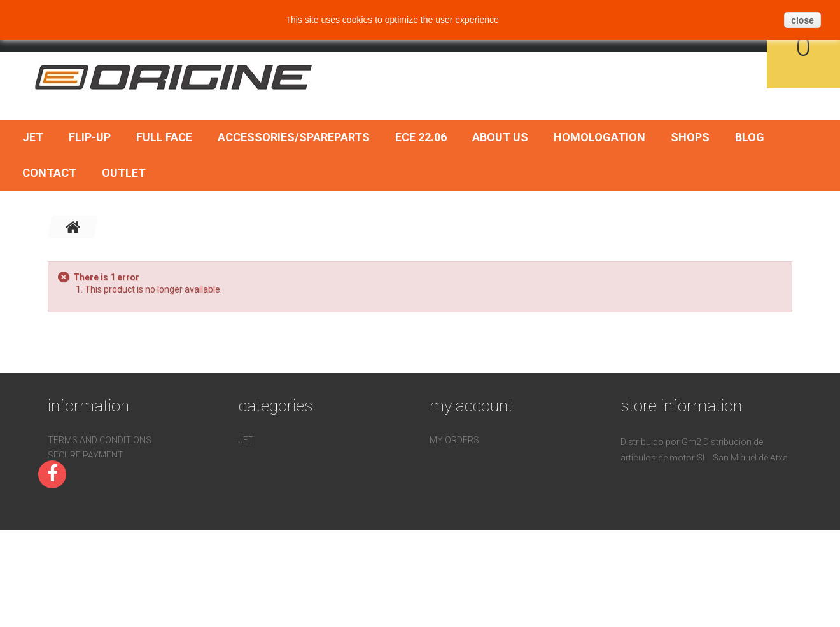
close (802, 20)
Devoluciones (80, 501)
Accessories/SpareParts (294, 137)
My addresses (462, 471)
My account (471, 406)
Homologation (599, 137)
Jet (33, 137)
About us (500, 137)
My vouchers (460, 501)
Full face (164, 137)
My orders (454, 440)
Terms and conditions (100, 440)
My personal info (471, 486)
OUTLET (124, 173)
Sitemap (66, 532)
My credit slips (465, 455)
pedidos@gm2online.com (704, 535)
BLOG (750, 137)
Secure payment (86, 455)
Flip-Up (90, 137)
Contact (49, 173)
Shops (690, 137)
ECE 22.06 (421, 137)
